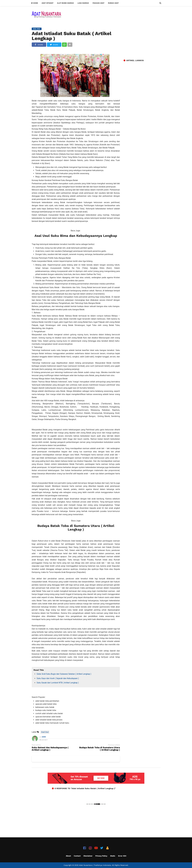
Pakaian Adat (98, 3)
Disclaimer (88, 856)
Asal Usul (45, 732)
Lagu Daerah (83, 3)
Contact (77, 856)
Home (35, 3)
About (68, 856)
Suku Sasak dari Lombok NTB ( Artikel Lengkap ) (58, 683)
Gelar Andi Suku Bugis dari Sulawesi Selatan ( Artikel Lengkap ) (64, 674)
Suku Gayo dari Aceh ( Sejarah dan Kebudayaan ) (58, 678)
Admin (44, 737)
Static (113, 856)
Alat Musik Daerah (65, 3)
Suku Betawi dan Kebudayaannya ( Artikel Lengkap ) (50, 749)
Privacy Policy (101, 856)
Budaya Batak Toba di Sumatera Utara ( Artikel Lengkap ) (76, 528)
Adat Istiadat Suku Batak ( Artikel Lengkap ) (72, 36)
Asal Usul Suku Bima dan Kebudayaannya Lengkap (76, 236)
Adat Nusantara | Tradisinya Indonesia (95, 865)
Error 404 (122, 856)
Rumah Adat (113, 3)
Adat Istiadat (48, 3)
